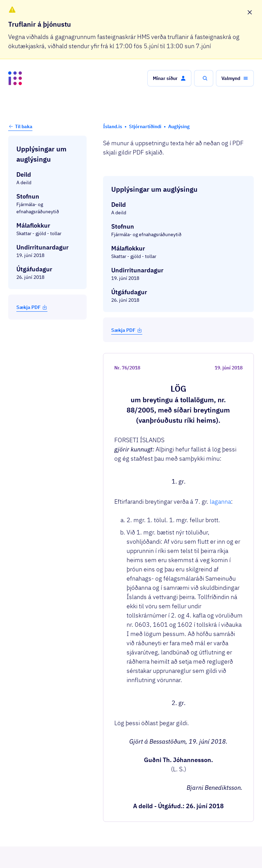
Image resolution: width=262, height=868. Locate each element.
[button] (169, 78)
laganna (220, 316)
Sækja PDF (32, 307)
